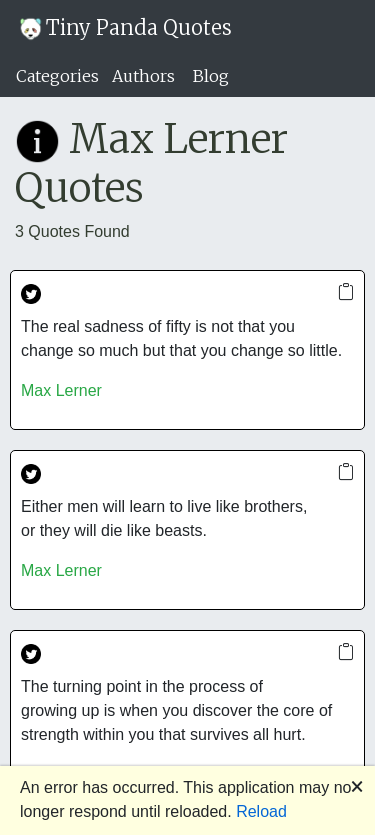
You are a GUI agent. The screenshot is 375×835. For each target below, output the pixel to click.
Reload (261, 811)
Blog (211, 76)
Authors (143, 76)
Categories (57, 76)
